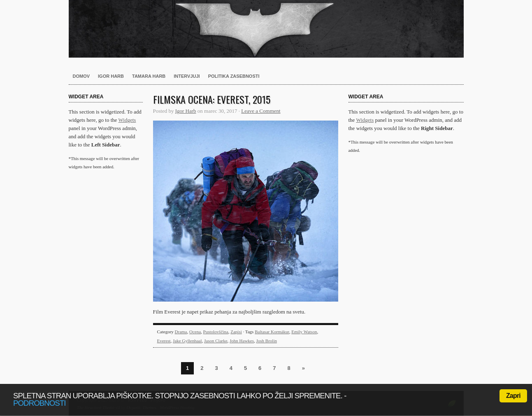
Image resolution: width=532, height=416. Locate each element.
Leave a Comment (261, 111)
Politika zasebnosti (234, 76)
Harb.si (266, 29)
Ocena (195, 332)
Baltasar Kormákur (272, 332)
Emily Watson (304, 332)
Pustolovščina (216, 332)
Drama (181, 332)
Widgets (127, 120)
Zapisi (236, 332)
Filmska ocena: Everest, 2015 (212, 99)
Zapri (513, 396)
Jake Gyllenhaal (187, 341)
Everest (164, 341)
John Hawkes (242, 341)
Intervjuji (187, 76)
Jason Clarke (216, 341)
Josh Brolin (267, 341)
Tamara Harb (149, 76)
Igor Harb (111, 76)
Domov (81, 76)
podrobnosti (39, 403)
